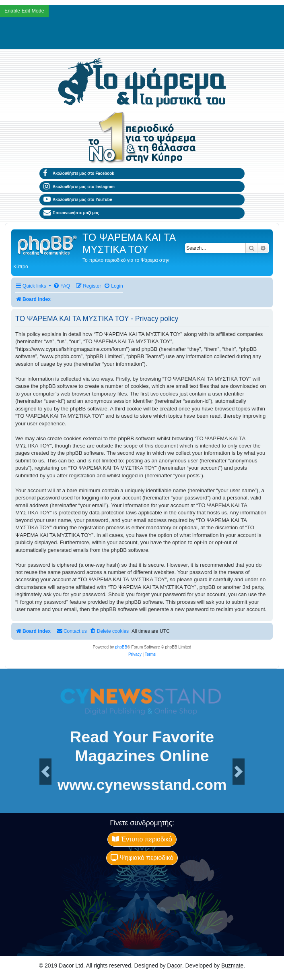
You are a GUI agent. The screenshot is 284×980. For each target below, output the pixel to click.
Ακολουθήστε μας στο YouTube (78, 200)
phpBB (121, 647)
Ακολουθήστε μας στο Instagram (79, 187)
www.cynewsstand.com (142, 785)
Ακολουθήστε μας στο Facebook (79, 174)
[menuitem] (62, 286)
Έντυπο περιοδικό (142, 839)
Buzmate (232, 965)
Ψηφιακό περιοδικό (142, 858)
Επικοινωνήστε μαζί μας (71, 213)
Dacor (174, 965)
